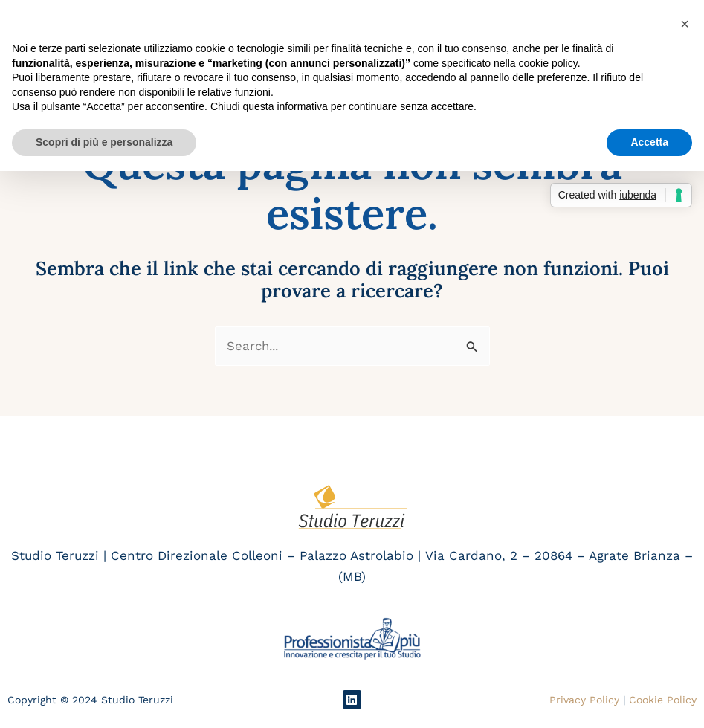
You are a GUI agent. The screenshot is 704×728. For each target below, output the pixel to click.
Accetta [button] (649, 142)
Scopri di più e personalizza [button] (104, 142)
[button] (685, 24)
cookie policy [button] (548, 63)
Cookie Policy (663, 700)
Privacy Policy (584, 700)
